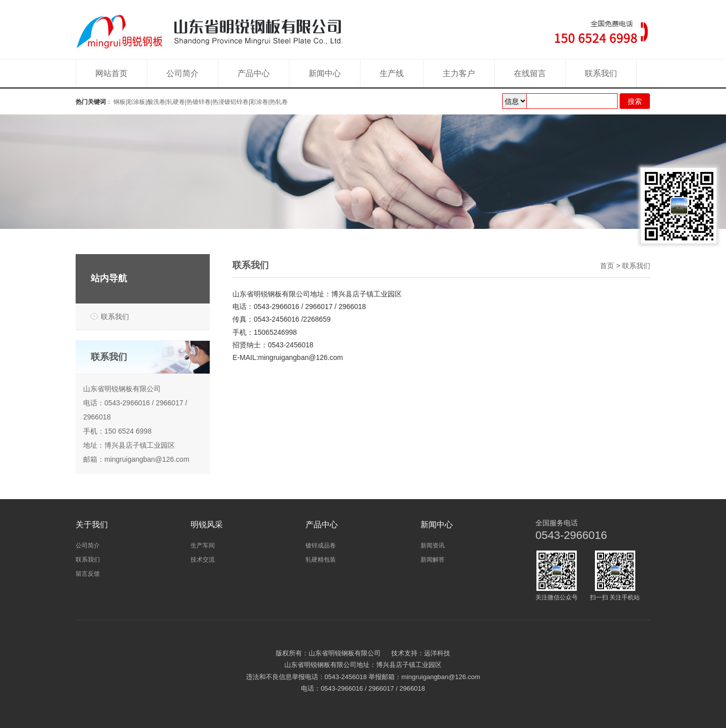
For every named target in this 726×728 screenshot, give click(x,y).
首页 (607, 266)
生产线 (392, 73)
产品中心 (254, 73)
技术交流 (203, 560)
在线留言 (530, 73)
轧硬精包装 (321, 560)
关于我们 (92, 525)
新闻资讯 (433, 545)
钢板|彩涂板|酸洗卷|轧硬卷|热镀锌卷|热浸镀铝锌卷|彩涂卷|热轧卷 (201, 102)
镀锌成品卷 (321, 545)
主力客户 (459, 73)
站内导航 (109, 278)
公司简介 (183, 73)
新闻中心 (325, 73)
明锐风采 (207, 525)
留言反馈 (88, 574)
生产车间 (203, 545)
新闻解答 (433, 560)
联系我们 (601, 73)
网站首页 (111, 73)
